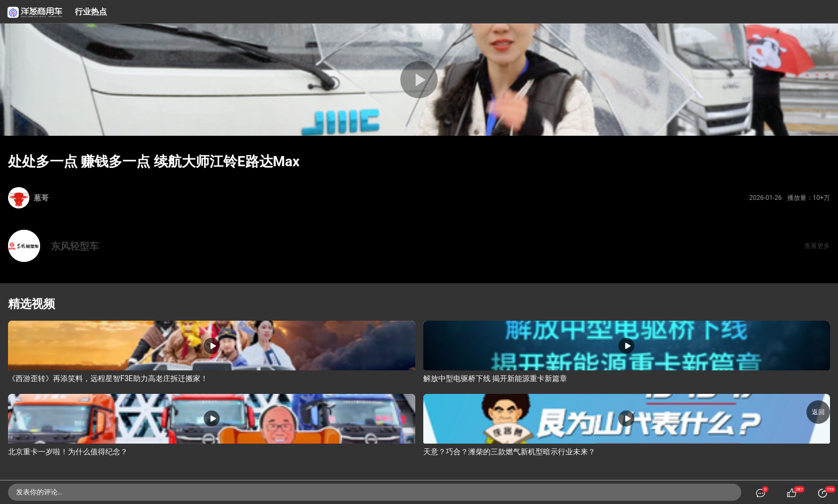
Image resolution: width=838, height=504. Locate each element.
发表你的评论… (39, 492)
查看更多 (817, 246)
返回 (818, 412)
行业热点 (91, 12)
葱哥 (41, 198)
